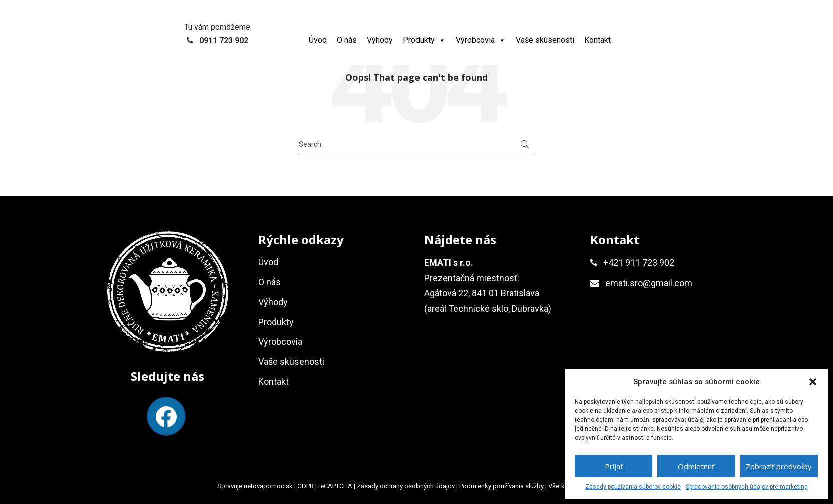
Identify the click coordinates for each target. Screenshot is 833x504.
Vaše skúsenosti (545, 40)
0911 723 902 (224, 40)
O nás (347, 40)
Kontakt (597, 40)
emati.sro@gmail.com (649, 283)
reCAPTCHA (336, 486)
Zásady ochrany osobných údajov (406, 486)
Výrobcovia (481, 40)
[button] (813, 382)
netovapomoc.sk (268, 486)
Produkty (424, 40)
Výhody (380, 40)
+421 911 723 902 (639, 263)
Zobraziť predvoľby (779, 466)
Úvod (318, 40)
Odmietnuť (696, 466)
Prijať (614, 466)
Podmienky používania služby (501, 486)
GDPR (306, 486)
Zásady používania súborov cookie (633, 487)
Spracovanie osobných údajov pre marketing (747, 487)
